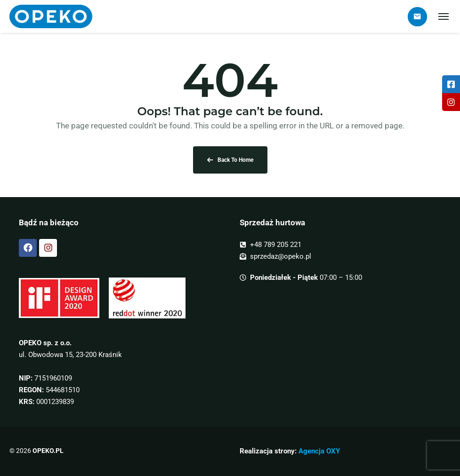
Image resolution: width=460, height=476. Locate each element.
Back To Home (230, 160)
